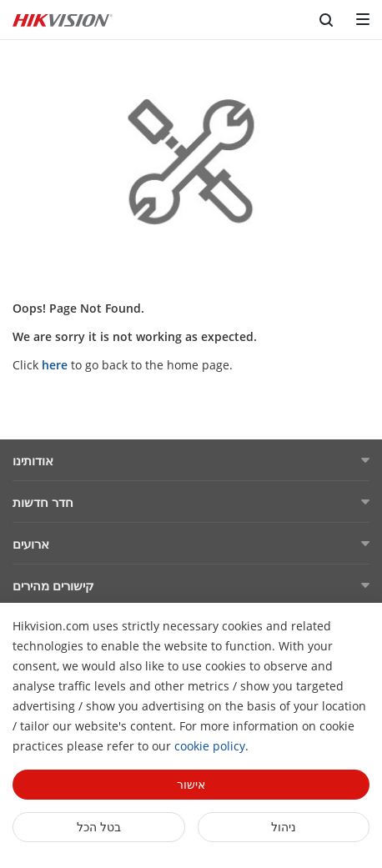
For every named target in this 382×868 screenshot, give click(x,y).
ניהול (284, 827)
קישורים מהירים (53, 585)
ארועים (31, 544)
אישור (191, 784)
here (55, 365)
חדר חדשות (43, 502)
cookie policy (210, 746)
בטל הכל (99, 827)
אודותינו (33, 460)
